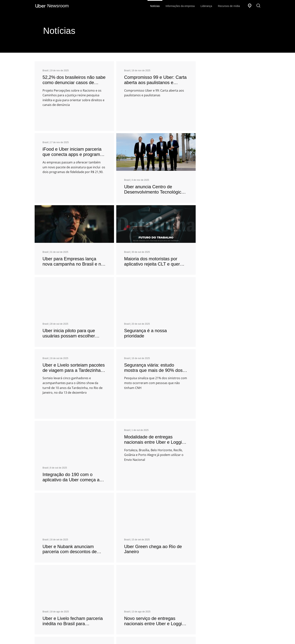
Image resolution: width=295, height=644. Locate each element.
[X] (225, 636)
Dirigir (190, 592)
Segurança (141, 599)
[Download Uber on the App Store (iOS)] (59, 606)
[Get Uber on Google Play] (92, 606)
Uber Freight (194, 612)
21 (171, 523)
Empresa (141, 578)
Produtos (194, 578)
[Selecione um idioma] (66, 577)
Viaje (190, 586)
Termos (175, 635)
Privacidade (132, 635)
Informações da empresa (180, 6)
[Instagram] (247, 636)
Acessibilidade (155, 635)
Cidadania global (144, 592)
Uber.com (140, 619)
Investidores (142, 586)
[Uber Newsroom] (52, 6)
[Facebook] (218, 636)
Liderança (206, 6)
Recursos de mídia (229, 6)
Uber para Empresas (199, 606)
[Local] (250, 6)
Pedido (191, 599)
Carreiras (140, 612)
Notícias (155, 6)
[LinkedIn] (239, 636)
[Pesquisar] (258, 6)
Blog (137, 606)
